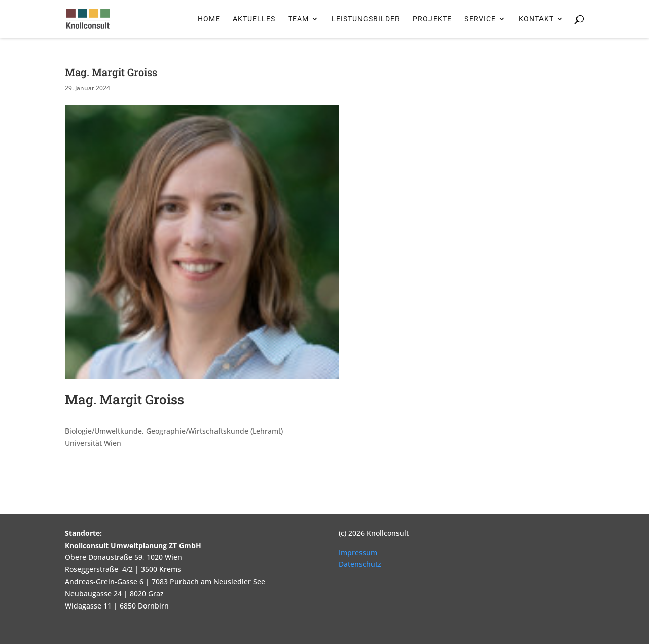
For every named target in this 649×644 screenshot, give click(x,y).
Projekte (432, 19)
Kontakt (536, 19)
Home (209, 19)
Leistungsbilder (366, 19)
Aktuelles (254, 19)
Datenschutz (360, 564)
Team (298, 19)
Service (480, 19)
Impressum (358, 552)
